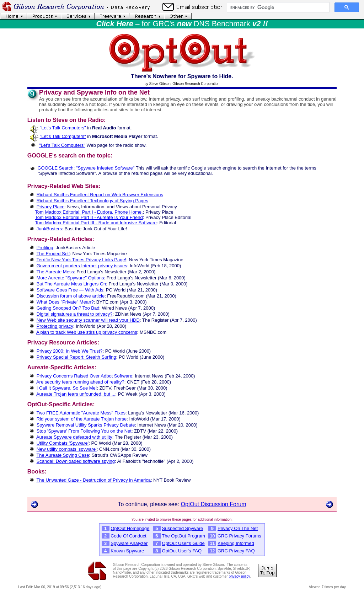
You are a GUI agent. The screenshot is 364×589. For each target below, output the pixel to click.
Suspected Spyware (183, 528)
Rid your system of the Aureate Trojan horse (82, 419)
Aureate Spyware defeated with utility (74, 437)
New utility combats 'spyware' (67, 449)
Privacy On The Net (238, 528)
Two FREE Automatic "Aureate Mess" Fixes (81, 413)
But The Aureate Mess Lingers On (71, 284)
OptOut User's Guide (183, 543)
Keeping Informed (236, 543)
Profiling (45, 248)
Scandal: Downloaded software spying (76, 461)
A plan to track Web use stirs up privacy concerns (87, 332)
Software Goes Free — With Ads (70, 290)
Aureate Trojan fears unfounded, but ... (76, 394)
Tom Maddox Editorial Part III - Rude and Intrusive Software (96, 223)
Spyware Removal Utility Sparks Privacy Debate (86, 425)
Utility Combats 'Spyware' (63, 443)
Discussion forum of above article (71, 296)
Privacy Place (51, 207)
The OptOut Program (183, 536)
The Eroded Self (53, 254)
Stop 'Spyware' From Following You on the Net (84, 431)
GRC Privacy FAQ (236, 551)
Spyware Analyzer (129, 543)
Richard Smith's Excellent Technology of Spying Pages (92, 201)
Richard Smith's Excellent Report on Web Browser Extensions (100, 195)
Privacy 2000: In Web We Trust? (70, 351)
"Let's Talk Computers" (63, 128)
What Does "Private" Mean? (65, 302)
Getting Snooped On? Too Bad (68, 308)
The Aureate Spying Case (63, 455)
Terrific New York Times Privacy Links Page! (81, 260)
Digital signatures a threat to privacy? (75, 314)
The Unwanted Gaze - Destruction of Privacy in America (93, 480)
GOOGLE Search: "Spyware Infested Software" (86, 168)
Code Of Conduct (128, 536)
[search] (277, 7)
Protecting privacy (55, 326)
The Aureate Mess (55, 272)
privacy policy (239, 576)
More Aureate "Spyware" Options (70, 278)
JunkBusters (49, 229)
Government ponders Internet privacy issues (82, 266)
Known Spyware (127, 551)
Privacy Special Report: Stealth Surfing (76, 357)
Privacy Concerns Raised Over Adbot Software (85, 376)
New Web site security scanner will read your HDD (88, 320)
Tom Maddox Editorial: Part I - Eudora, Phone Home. (89, 212)
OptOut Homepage (130, 528)
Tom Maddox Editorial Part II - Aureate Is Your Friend (89, 217)
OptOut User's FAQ (182, 551)
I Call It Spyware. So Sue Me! (67, 388)
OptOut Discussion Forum (213, 504)
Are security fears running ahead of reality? (80, 382)
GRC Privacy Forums (239, 536)
